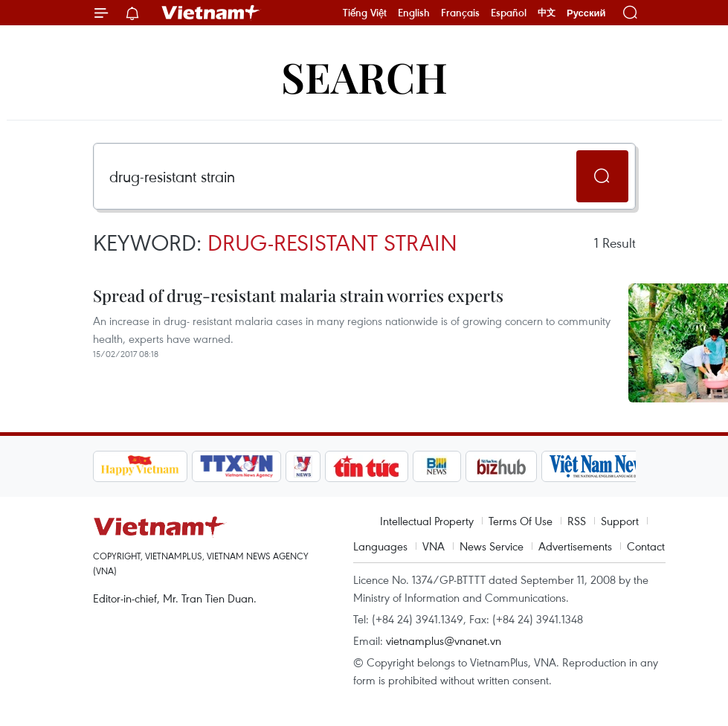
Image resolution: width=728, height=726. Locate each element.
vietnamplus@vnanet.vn (444, 640)
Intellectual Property (427, 521)
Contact (646, 546)
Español (509, 13)
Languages (380, 546)
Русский (586, 13)
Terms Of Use (521, 521)
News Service (492, 546)
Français (460, 13)
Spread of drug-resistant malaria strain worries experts (298, 295)
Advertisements (575, 546)
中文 (547, 13)
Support (620, 521)
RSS (577, 521)
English (414, 13)
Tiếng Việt (365, 13)
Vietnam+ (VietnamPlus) (211, 13)
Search (364, 76)
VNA (434, 546)
